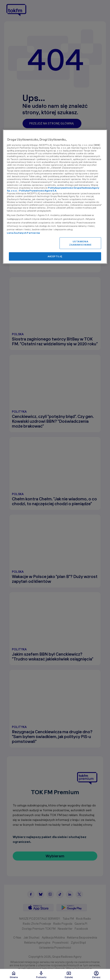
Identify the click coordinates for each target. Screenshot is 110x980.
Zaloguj (96, 975)
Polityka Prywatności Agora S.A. (38, 191)
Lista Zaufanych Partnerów (24, 233)
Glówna (14, 975)
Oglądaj (69, 975)
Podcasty (41, 975)
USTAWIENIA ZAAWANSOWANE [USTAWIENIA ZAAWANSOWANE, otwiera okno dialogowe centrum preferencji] (80, 243)
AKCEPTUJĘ (55, 256)
